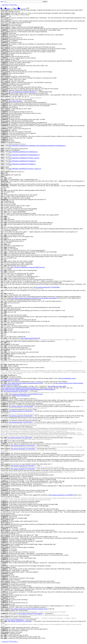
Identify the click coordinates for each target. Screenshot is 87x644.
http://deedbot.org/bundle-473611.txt (16, 144)
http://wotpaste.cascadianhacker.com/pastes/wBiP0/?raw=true (28, 267)
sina (2, 189)
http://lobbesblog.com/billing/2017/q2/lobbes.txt (22, 164)
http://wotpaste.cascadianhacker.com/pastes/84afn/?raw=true (26, 394)
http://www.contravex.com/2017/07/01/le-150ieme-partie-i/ (22, 340)
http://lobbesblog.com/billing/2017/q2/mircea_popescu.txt (25, 169)
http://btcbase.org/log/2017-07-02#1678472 (23, 466)
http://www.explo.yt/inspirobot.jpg (14, 620)
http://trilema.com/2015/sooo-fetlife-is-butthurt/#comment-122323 (29, 609)
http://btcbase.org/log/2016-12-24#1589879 (61, 495)
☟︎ (13, 19)
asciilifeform (4, 26)
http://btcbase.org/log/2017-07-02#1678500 (20, 438)
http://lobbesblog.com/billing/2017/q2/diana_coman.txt (24, 158)
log (2, 1)
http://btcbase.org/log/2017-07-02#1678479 (23, 469)
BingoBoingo (4, 181)
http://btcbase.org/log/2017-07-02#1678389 (47, 287)
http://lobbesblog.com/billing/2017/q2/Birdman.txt (23, 146)
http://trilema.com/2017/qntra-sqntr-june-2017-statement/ (21, 612)
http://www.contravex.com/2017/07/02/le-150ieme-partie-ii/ (22, 618)
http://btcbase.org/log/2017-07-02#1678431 (21, 411)
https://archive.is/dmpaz (15, 101)
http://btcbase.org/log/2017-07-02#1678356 (21, 416)
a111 (2, 289)
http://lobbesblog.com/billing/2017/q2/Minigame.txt (51, 146)
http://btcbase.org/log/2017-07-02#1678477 (21, 422)
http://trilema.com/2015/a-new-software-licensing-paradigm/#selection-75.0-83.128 (24, 473)
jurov (2, 620)
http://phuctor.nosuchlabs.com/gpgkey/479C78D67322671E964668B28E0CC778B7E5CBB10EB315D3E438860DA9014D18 (41, 428)
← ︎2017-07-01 (5, 5)
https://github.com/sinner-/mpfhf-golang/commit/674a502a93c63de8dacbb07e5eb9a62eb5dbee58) (28, 389)
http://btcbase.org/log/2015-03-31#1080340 (30, 614)
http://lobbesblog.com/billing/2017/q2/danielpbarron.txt (24, 155)
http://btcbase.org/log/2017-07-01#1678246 (23, 449)
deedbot (3, 144)
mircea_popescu (5, 10)
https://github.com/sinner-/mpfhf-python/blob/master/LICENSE (25, 383)
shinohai (3, 16)
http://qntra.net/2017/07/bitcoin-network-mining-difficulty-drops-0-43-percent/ (27, 361)
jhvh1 (2, 98)
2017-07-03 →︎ (14, 5)
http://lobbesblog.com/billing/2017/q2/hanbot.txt (22, 161)
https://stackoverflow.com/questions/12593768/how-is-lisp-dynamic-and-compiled (34, 298)
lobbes (3, 146)
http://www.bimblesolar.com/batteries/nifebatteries (23, 92)
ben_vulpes (4, 178)
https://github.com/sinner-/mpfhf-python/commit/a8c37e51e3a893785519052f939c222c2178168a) (34, 387)
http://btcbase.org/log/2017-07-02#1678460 (21, 406)
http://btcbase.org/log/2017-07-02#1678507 (20, 621)
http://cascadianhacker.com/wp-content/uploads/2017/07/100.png (19, 425)
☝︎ (60, 287)
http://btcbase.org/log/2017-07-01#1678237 (23, 445)
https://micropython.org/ (23, 396)
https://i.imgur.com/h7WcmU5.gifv (30, 338)
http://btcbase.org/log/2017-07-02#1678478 (16, 391)
